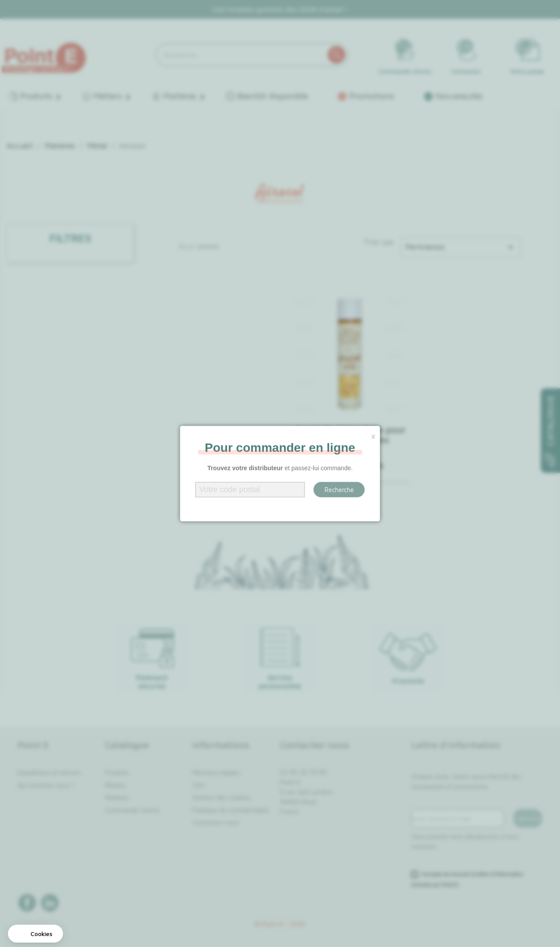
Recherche (339, 490)
